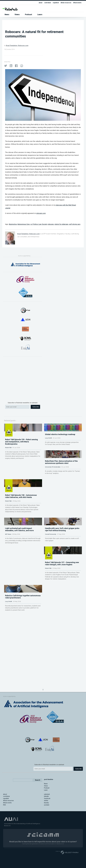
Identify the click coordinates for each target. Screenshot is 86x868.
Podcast (28, 14)
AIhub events (77, 3)
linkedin (46, 828)
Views (17, 14)
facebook (47, 830)
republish (54, 3)
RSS (4, 837)
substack (47, 826)
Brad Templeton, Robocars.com (17, 46)
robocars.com (41, 213)
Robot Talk (8, 461)
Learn (40, 14)
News (7, 14)
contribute (45, 3)
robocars (51, 224)
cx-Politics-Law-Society (39, 224)
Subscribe (36, 407)
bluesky (46, 835)
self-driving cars (75, 224)
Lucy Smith (48, 456)
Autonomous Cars (24, 224)
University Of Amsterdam (53, 503)
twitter (46, 832)
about (38, 3)
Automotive (13, 224)
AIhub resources (65, 3)
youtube (47, 837)
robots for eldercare (61, 224)
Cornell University (51, 602)
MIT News (8, 602)
